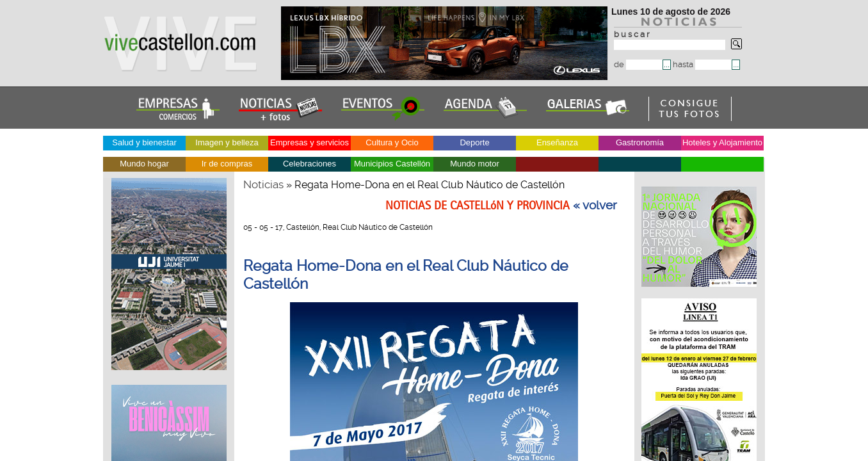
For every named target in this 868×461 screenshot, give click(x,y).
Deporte (474, 142)
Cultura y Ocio (392, 142)
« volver (595, 206)
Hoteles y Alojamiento (722, 142)
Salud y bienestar (144, 142)
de (638, 64)
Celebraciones (309, 164)
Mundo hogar (144, 164)
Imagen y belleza (227, 142)
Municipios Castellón (392, 164)
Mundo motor (475, 164)
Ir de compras (227, 164)
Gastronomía (640, 142)
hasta (702, 64)
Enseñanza (557, 142)
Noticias (263, 184)
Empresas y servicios (309, 142)
